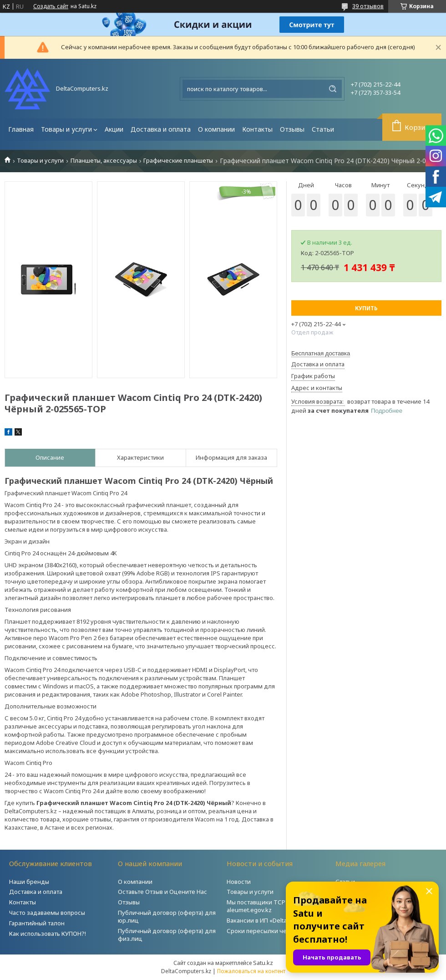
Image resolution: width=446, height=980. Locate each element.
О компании (216, 129)
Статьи (323, 129)
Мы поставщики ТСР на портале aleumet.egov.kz (273, 906)
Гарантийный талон (37, 923)
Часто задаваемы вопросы (47, 913)
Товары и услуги (66, 129)
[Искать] (333, 89)
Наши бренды (29, 882)
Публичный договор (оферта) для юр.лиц (167, 916)
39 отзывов (368, 6)
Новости (239, 882)
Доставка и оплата (161, 129)
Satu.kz (263, 963)
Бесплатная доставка (321, 353)
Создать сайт (51, 6)
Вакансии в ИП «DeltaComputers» (274, 920)
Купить (366, 308)
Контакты (257, 129)
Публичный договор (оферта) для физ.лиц (167, 935)
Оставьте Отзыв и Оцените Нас (162, 892)
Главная (21, 129)
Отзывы (292, 129)
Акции (114, 129)
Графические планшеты (178, 161)
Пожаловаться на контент (251, 971)
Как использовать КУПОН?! (48, 934)
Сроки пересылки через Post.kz (273, 931)
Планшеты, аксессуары (104, 161)
